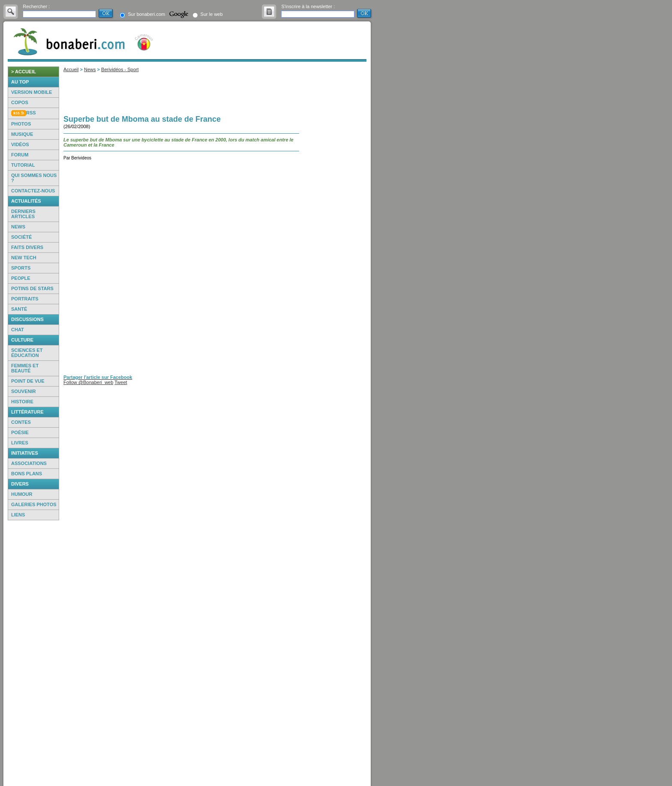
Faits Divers (27, 247)
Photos (21, 124)
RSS (31, 113)
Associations (29, 463)
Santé (19, 309)
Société (21, 237)
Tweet (121, 382)
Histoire (22, 402)
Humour (22, 494)
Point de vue (28, 381)
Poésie (20, 432)
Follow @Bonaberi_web (88, 382)
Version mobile (31, 92)
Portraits (25, 299)
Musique (22, 134)
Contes (21, 422)
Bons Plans (27, 474)
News (18, 227)
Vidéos (20, 144)
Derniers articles (23, 214)
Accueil (71, 69)
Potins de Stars (32, 288)
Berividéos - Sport (120, 69)
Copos (20, 102)
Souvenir (23, 391)
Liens (18, 515)
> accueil (24, 72)
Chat (18, 330)
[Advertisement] (33, 653)
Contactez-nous (33, 191)
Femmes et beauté (25, 368)
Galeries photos (34, 504)
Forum (20, 155)
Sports (21, 268)
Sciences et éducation (27, 353)
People (21, 278)
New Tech (24, 258)
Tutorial (23, 165)
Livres (20, 443)
